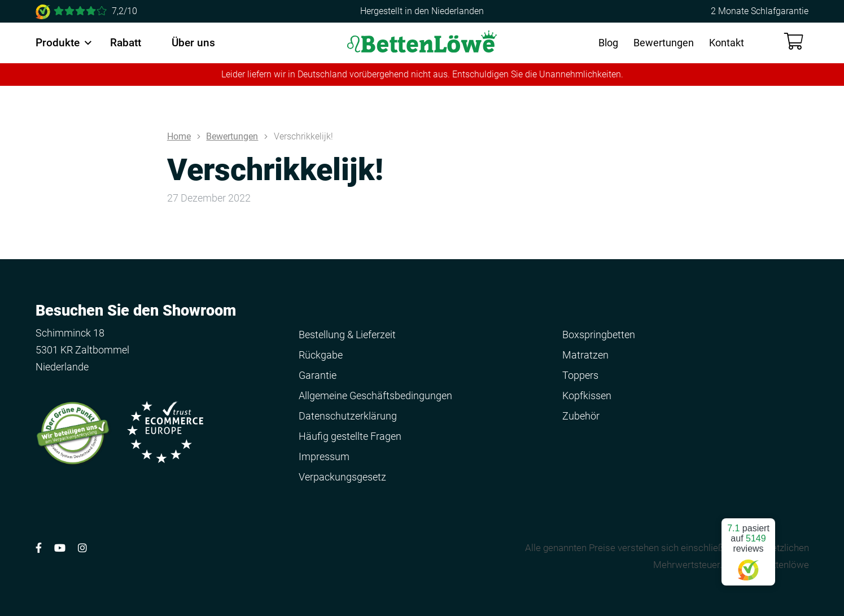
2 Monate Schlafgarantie (760, 11)
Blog (608, 43)
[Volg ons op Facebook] (39, 548)
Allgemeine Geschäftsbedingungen (375, 396)
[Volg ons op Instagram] (82, 548)
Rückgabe (321, 355)
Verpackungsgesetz (342, 477)
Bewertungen (664, 43)
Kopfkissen (587, 396)
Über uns (193, 43)
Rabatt (126, 43)
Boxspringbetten (599, 335)
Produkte (58, 43)
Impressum (324, 456)
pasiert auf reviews (748, 547)
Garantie (318, 375)
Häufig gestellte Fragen (350, 436)
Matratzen (585, 355)
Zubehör (581, 416)
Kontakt (727, 43)
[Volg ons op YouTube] (60, 548)
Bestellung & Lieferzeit (347, 335)
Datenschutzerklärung (348, 416)
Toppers (580, 375)
